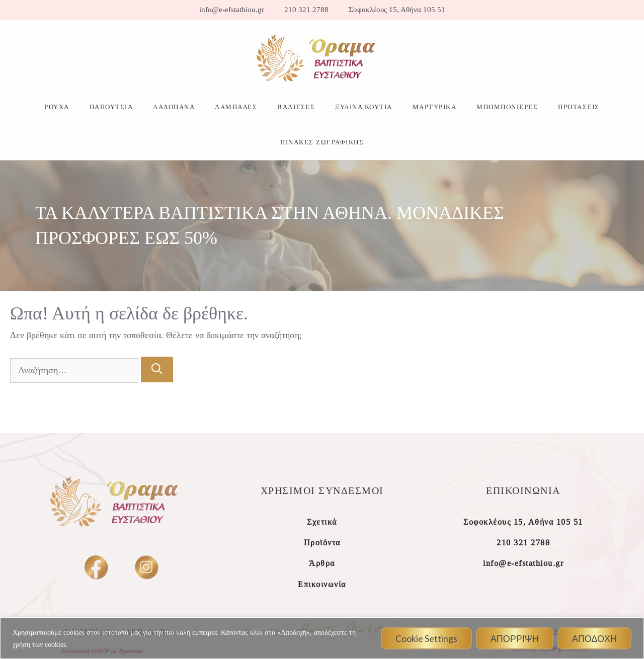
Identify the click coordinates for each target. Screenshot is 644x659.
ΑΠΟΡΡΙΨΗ (515, 638)
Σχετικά (322, 522)
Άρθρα (322, 563)
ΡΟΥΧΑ (57, 107)
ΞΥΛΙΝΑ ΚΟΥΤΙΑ (364, 107)
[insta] (146, 567)
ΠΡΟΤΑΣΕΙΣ (579, 107)
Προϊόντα (322, 543)
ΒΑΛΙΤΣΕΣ (296, 107)
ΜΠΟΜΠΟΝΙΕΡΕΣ (507, 107)
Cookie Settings (426, 638)
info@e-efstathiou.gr (232, 10)
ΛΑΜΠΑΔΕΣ (236, 107)
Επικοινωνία (322, 584)
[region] (322, 638)
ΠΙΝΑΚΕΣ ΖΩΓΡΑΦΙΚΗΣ (322, 142)
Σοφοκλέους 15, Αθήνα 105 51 (397, 10)
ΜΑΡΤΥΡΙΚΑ (435, 107)
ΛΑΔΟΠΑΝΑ (174, 107)
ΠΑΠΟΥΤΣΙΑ (111, 107)
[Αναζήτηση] (157, 369)
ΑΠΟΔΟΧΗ (594, 638)
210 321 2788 (306, 10)
